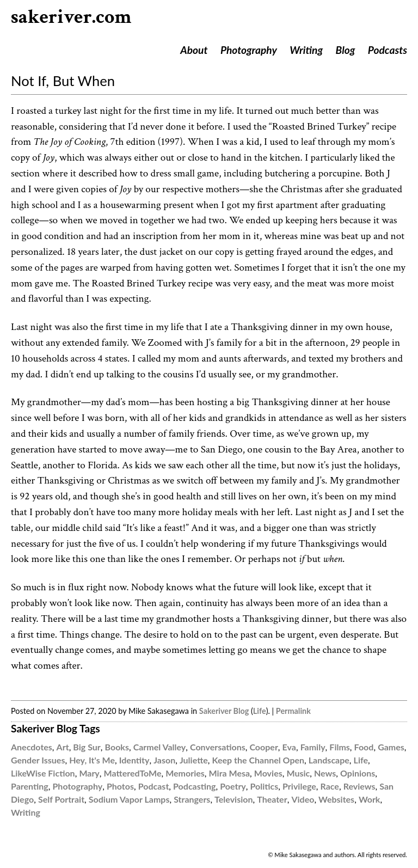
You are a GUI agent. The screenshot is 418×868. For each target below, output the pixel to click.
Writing (306, 50)
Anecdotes (32, 747)
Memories (185, 773)
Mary (89, 773)
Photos (120, 786)
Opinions (358, 773)
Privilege (299, 786)
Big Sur (87, 747)
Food (364, 747)
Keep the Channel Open (258, 760)
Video (303, 799)
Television (233, 799)
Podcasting (194, 786)
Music (298, 773)
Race (330, 786)
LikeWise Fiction (43, 773)
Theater (272, 799)
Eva (289, 747)
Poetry (233, 786)
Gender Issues (38, 760)
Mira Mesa (230, 773)
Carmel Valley (160, 747)
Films (340, 747)
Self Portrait (61, 799)
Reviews (359, 786)
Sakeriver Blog (224, 711)
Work (370, 799)
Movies (268, 773)
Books (117, 747)
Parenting (30, 786)
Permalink (293, 711)
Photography (249, 50)
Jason (164, 760)
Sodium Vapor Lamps (129, 799)
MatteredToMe (133, 773)
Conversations (218, 747)
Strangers (192, 799)
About (194, 50)
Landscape (329, 760)
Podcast (154, 786)
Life (260, 711)
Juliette (194, 760)
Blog (346, 50)
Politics (265, 786)
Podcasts (388, 50)
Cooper (263, 747)
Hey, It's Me (92, 760)
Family (313, 747)
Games (391, 747)
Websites (336, 799)
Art (63, 747)
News (325, 773)
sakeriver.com (71, 17)
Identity (134, 760)
